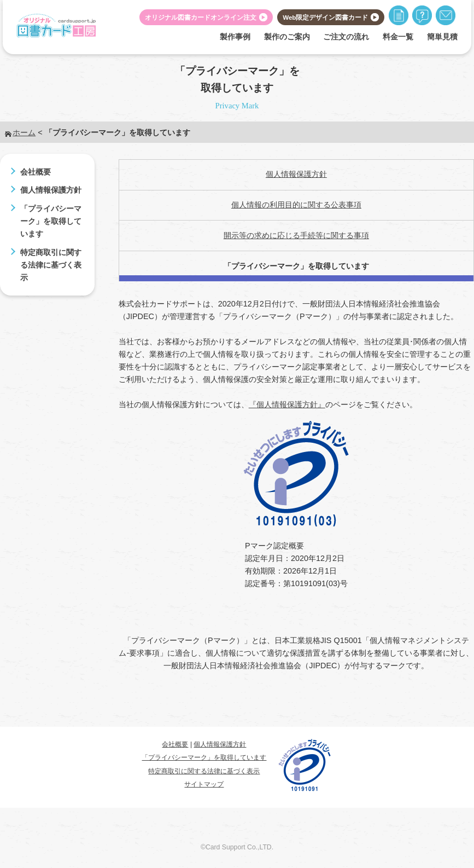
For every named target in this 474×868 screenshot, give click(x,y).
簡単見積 (442, 37)
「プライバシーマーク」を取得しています (51, 221)
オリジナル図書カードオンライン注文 (201, 17)
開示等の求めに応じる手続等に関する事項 (296, 235)
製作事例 (235, 37)
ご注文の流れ (346, 37)
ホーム (24, 132)
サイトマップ (204, 784)
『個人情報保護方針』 (287, 404)
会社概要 (36, 172)
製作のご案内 (287, 37)
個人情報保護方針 (51, 190)
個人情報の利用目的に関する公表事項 (296, 205)
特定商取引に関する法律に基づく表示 (51, 265)
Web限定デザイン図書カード (325, 17)
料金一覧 (398, 37)
